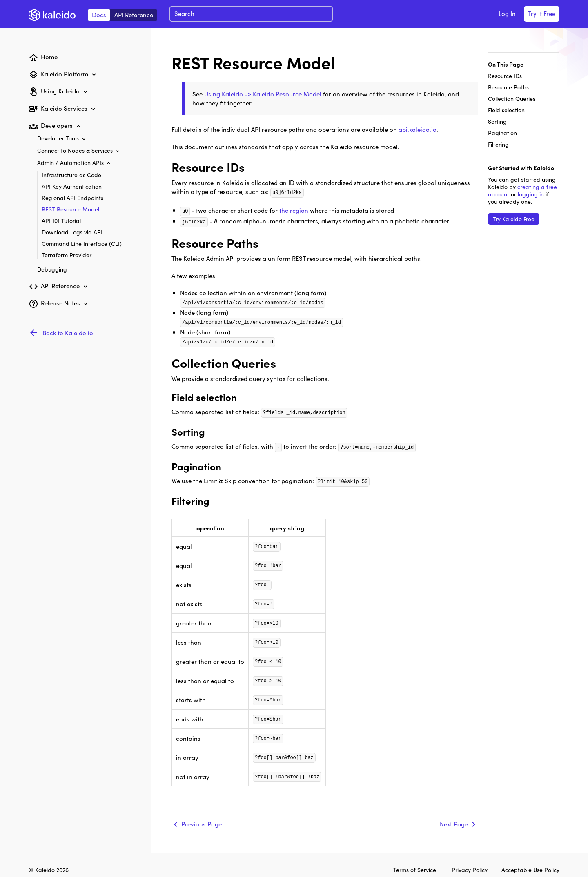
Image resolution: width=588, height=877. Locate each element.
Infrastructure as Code (71, 175)
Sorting (497, 121)
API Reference (134, 14)
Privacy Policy (470, 863)
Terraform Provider (67, 255)
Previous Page (202, 815)
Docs (99, 14)
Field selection (506, 110)
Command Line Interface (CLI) (82, 243)
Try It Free (542, 13)
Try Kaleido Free (514, 219)
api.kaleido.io (418, 129)
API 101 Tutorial (61, 220)
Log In (507, 13)
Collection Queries (512, 98)
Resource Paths (508, 87)
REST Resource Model (70, 209)
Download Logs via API (72, 232)
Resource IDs (505, 76)
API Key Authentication (72, 186)
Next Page (454, 815)
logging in (531, 194)
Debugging (52, 269)
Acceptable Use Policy (530, 863)
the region (294, 210)
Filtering (498, 144)
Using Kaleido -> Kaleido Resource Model (263, 94)
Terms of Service (415, 863)
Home (49, 57)
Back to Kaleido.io (68, 333)
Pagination (502, 133)
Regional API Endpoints (72, 198)
